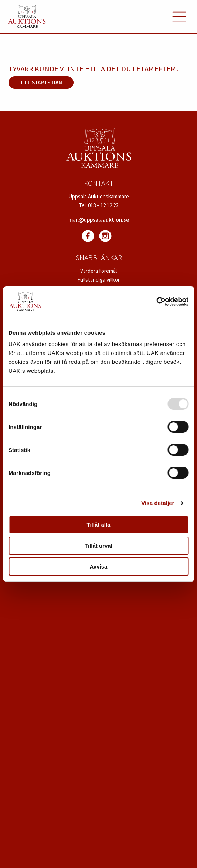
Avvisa (99, 567)
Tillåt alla (99, 525)
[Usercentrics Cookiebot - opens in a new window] (156, 302)
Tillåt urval (98, 546)
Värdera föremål (98, 271)
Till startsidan (41, 82)
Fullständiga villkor (98, 280)
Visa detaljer (158, 503)
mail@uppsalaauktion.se (99, 220)
